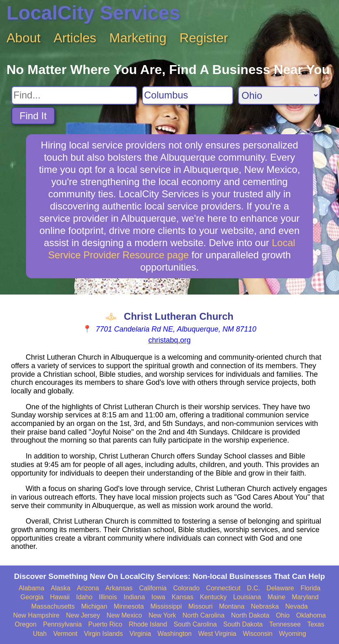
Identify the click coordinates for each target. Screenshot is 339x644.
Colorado (186, 588)
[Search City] (188, 95)
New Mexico (124, 615)
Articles (75, 38)
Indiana (135, 597)
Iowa (158, 597)
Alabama (32, 588)
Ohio (283, 615)
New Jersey (83, 615)
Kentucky (213, 597)
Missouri (201, 606)
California (153, 588)
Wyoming (293, 634)
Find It (33, 116)
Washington (175, 634)
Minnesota (129, 606)
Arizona (88, 588)
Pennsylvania (62, 624)
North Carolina (203, 615)
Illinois (108, 597)
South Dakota (243, 624)
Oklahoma (311, 615)
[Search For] (74, 95)
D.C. (254, 588)
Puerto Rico (105, 624)
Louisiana (247, 597)
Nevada (296, 606)
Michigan (94, 606)
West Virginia (217, 634)
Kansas (183, 597)
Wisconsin (258, 634)
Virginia (140, 634)
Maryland (305, 597)
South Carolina (195, 624)
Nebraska (265, 606)
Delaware (280, 588)
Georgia (32, 597)
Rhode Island (148, 624)
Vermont (66, 634)
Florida (310, 588)
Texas (316, 624)
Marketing (138, 38)
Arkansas (119, 588)
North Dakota (250, 615)
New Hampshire (36, 615)
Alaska (61, 588)
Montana (232, 606)
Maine (277, 597)
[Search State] (279, 95)
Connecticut (223, 588)
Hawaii (60, 597)
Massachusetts (53, 606)
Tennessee (285, 624)
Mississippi (166, 606)
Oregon (25, 624)
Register (204, 38)
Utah (40, 634)
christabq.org (169, 340)
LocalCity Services (93, 13)
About (24, 38)
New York (162, 615)
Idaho (84, 597)
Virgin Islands (103, 634)
